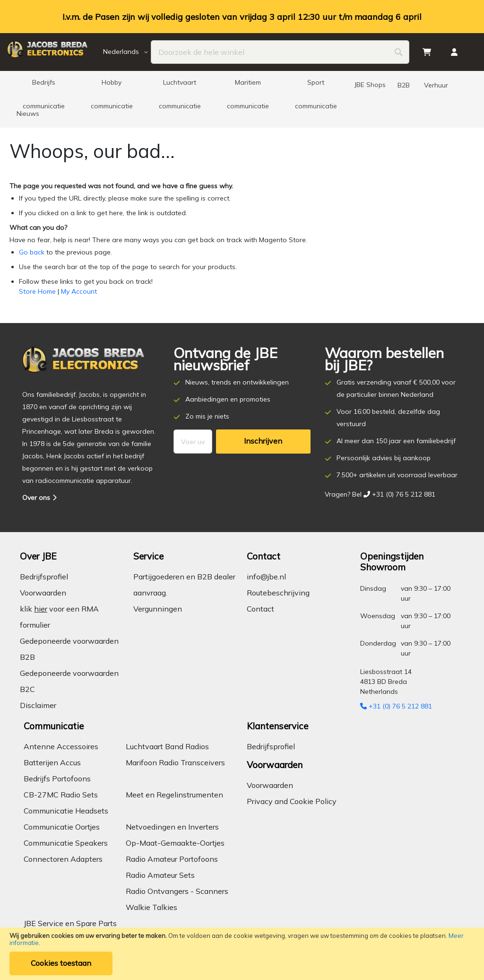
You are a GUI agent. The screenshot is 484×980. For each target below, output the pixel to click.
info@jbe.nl (266, 577)
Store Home (37, 291)
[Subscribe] (263, 442)
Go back (32, 252)
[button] (127, 52)
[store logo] (54, 52)
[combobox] (280, 52)
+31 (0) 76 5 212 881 (396, 706)
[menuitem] (43, 85)
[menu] (242, 99)
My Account (79, 291)
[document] (242, 954)
